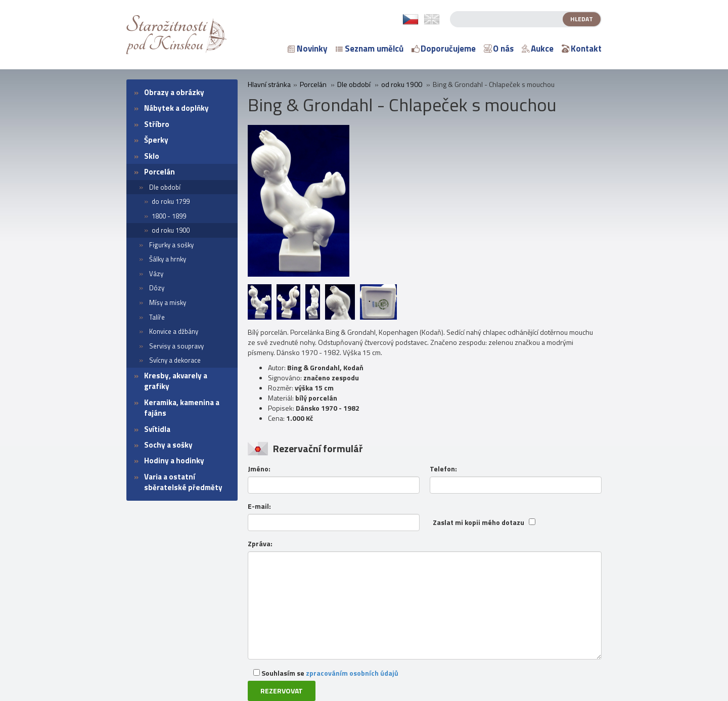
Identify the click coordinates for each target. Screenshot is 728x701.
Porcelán (160, 172)
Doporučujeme (444, 49)
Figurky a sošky (171, 245)
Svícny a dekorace (175, 360)
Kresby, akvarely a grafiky (176, 381)
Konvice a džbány (174, 331)
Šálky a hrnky (168, 259)
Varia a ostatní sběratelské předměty (183, 482)
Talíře (157, 317)
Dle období (165, 187)
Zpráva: (260, 544)
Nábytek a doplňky (176, 108)
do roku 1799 (171, 201)
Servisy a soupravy (176, 346)
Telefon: (443, 469)
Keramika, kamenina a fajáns (182, 408)
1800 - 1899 (169, 216)
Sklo (152, 156)
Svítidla (157, 429)
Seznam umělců (370, 49)
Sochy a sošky (168, 445)
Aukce (538, 49)
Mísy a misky (168, 302)
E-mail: (259, 506)
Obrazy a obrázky (174, 92)
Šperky (156, 140)
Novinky (308, 49)
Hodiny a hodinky (174, 461)
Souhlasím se (326, 673)
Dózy (157, 288)
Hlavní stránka (269, 84)
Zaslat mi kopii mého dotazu (479, 522)
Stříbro (157, 124)
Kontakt (582, 49)
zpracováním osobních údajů (352, 673)
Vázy (156, 274)
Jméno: (259, 469)
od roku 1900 (171, 230)
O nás (499, 49)
